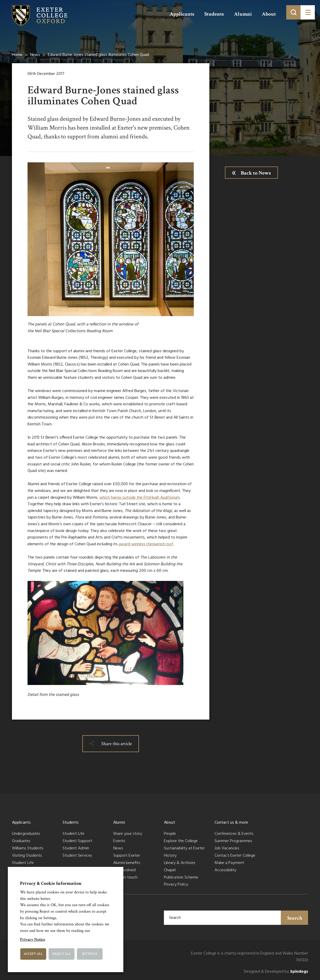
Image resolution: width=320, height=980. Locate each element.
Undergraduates (26, 834)
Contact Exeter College (235, 856)
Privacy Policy (176, 885)
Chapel (170, 870)
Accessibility (225, 870)
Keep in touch (125, 878)
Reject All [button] (62, 954)
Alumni (243, 14)
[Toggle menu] (308, 12)
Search (295, 918)
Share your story (128, 834)
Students (214, 14)
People (170, 834)
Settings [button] (90, 954)
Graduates (21, 841)
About (269, 14)
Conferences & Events (234, 834)
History (170, 856)
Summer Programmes (233, 841)
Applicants (182, 14)
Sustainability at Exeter (184, 849)
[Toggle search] (293, 12)
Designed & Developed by (276, 972)
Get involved (124, 870)
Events (119, 841)
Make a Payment (229, 863)
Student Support (77, 841)
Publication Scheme (181, 878)
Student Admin (76, 849)
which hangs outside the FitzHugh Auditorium (140, 498)
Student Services (77, 856)
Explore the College (181, 841)
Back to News (256, 173)
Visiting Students (27, 856)
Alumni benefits (127, 863)
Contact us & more (231, 823)
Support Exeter (127, 856)
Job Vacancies (227, 849)
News (35, 55)
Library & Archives (180, 863)
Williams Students (28, 849)
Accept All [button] (33, 954)
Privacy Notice (33, 940)
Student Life (23, 863)
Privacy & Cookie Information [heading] (51, 883)
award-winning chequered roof (146, 544)
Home (17, 55)
